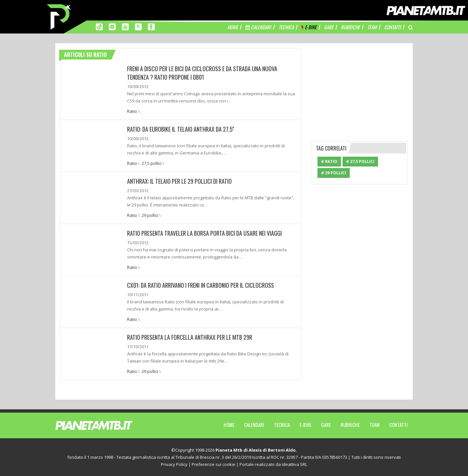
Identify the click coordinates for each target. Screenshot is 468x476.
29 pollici (150, 215)
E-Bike (305, 425)
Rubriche (350, 425)
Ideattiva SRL (294, 464)
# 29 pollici (334, 173)
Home (229, 425)
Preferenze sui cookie (214, 464)
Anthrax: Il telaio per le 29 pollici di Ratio (179, 181)
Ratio (132, 111)
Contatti (399, 425)
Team (375, 425)
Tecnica (282, 425)
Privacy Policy (174, 464)
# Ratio (329, 161)
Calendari (254, 425)
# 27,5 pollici (360, 161)
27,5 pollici (152, 163)
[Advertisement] (360, 89)
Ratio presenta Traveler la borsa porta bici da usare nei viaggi (204, 233)
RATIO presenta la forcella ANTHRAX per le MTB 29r (190, 337)
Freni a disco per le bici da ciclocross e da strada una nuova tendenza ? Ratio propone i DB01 (202, 73)
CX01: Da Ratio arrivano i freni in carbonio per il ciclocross (201, 285)
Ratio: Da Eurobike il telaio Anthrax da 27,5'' (181, 129)
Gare (326, 425)
